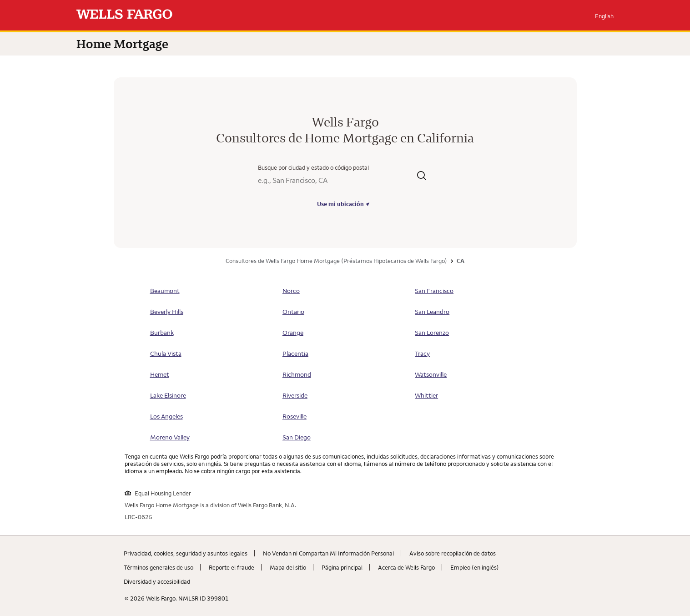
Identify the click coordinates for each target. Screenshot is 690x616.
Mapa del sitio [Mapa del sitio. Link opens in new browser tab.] (288, 567)
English (604, 16)
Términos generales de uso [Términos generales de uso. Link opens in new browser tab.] (159, 567)
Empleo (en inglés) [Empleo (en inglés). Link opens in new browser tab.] (475, 567)
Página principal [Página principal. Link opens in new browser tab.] (342, 567)
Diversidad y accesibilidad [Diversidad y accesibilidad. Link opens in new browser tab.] (157, 581)
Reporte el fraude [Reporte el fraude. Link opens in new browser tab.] (232, 567)
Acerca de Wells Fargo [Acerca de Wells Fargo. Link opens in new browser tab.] (406, 567)
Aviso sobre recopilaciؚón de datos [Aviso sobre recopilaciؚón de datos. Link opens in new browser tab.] (453, 553)
